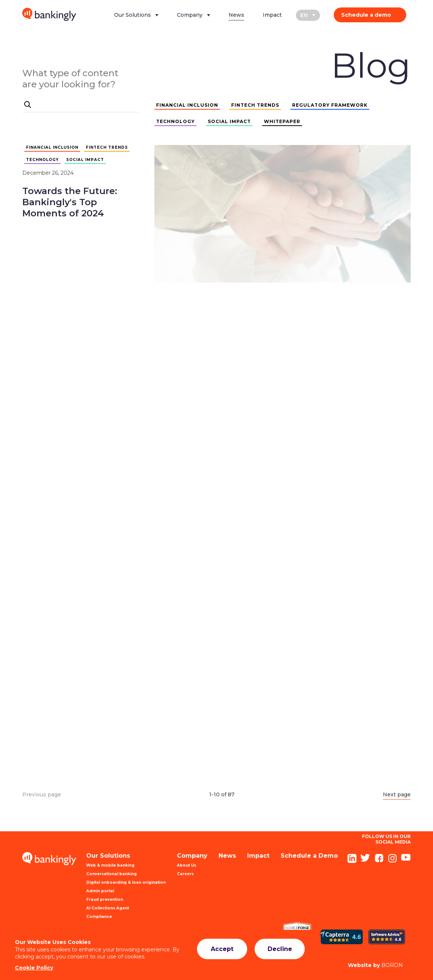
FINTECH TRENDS (255, 105)
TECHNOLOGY (175, 121)
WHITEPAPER (282, 121)
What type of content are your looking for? (70, 79)
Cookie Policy (34, 968)
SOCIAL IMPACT (229, 121)
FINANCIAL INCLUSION (187, 105)
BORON (375, 965)
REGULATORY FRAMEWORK (330, 105)
